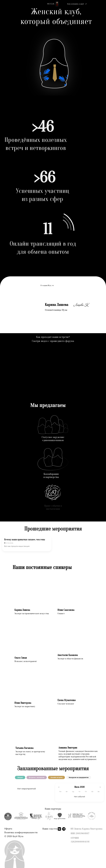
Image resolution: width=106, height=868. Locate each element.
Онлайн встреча (56, 777)
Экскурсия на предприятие (79, 777)
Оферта (8, 829)
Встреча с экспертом (37, 777)
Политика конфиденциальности (21, 832)
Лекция (20, 777)
